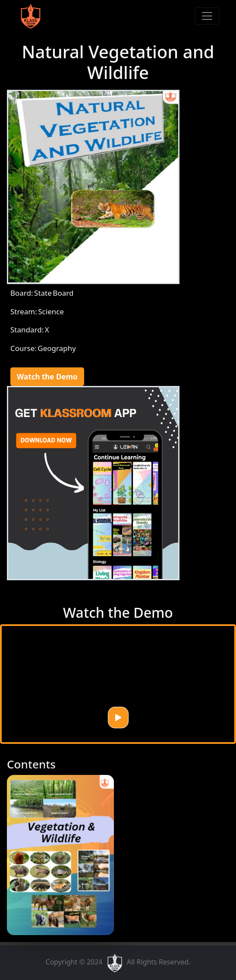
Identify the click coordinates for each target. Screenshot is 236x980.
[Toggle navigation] (207, 16)
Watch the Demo (47, 377)
